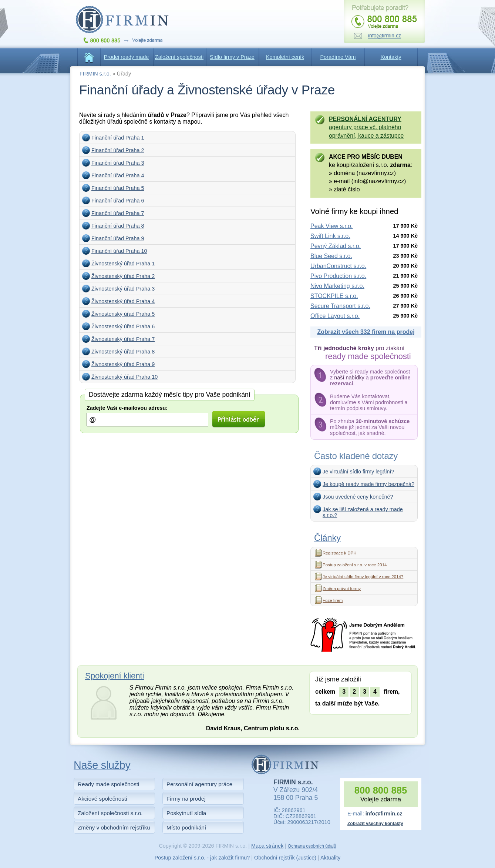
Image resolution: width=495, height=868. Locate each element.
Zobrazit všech (366, 332)
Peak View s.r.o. (331, 226)
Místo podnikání (186, 827)
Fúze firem (333, 600)
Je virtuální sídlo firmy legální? (358, 472)
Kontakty (391, 57)
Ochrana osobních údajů (312, 846)
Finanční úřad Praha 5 (118, 188)
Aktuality (330, 858)
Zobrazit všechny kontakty (375, 824)
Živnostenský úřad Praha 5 (123, 314)
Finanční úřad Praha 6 (118, 201)
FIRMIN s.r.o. (95, 74)
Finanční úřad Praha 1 (118, 138)
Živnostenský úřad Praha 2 (123, 276)
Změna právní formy (342, 589)
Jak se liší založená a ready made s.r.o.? (363, 512)
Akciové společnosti (102, 799)
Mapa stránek (267, 846)
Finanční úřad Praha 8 (118, 226)
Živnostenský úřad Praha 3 (123, 289)
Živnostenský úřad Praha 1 (123, 264)
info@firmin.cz (384, 814)
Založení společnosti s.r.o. (110, 813)
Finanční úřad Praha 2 (118, 150)
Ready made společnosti (108, 784)
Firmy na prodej (186, 799)
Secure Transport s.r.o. (340, 306)
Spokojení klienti (115, 676)
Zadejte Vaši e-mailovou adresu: (127, 408)
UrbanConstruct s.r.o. (338, 266)
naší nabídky (349, 378)
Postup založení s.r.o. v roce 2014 (355, 565)
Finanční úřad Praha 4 (118, 175)
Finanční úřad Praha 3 (118, 163)
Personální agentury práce (199, 784)
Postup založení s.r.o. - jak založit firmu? (202, 858)
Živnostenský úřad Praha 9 (123, 364)
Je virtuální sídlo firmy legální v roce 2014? (363, 577)
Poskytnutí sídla (186, 813)
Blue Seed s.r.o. (331, 256)
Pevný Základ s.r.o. (336, 246)
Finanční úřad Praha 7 (118, 213)
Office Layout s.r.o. (335, 316)
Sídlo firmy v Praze (232, 57)
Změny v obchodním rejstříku (114, 827)
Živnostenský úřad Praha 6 (123, 326)
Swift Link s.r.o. (330, 236)
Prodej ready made (127, 57)
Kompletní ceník (285, 57)
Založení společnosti (179, 57)
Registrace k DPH (340, 553)
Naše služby (102, 765)
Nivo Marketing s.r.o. (337, 286)
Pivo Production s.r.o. (338, 276)
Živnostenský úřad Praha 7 (123, 339)
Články (327, 538)
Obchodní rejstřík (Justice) (285, 858)
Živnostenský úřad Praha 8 (123, 352)
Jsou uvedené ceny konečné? (358, 497)
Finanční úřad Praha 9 (118, 238)
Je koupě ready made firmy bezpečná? (368, 484)
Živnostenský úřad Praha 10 (124, 377)
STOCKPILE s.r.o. (334, 296)
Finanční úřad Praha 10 (119, 251)
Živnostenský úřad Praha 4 (123, 301)
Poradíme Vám (338, 57)
